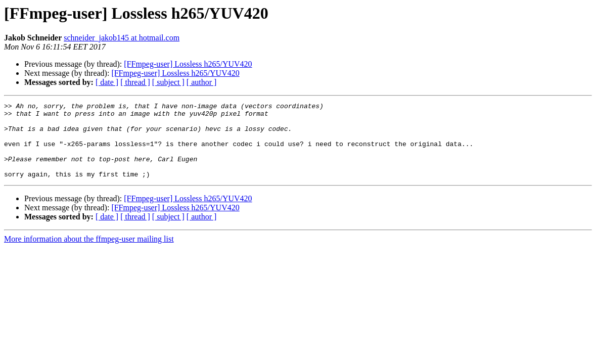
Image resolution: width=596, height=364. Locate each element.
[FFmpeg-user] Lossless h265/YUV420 (188, 64)
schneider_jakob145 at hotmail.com (122, 38)
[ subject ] (168, 82)
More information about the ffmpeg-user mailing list (89, 254)
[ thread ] (135, 82)
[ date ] (107, 82)
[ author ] (202, 82)
